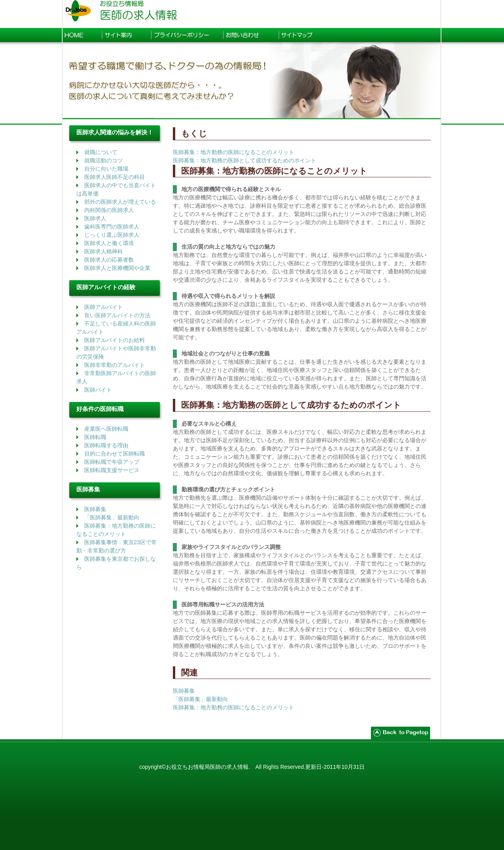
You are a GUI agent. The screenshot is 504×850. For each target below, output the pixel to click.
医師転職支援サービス (112, 470)
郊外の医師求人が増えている (120, 202)
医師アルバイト (104, 307)
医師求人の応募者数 (109, 260)
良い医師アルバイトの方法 (117, 315)
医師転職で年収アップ (112, 462)
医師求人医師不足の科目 (115, 177)
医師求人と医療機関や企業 (117, 268)
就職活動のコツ (104, 160)
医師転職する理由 (106, 445)
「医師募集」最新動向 (112, 517)
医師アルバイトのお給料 (115, 340)
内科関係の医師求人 (109, 210)
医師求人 (95, 218)
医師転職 (95, 437)
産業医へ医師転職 (106, 429)
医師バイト (98, 390)
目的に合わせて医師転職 (115, 454)
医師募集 (95, 509)
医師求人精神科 (104, 251)
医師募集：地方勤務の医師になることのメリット (233, 152)
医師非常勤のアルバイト (115, 365)
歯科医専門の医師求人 (112, 227)
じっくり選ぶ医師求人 (112, 235)
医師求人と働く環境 (109, 243)
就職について (101, 152)
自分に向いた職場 (106, 169)
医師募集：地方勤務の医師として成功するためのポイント (245, 160)
